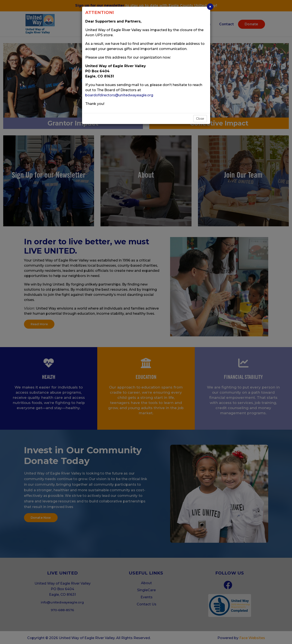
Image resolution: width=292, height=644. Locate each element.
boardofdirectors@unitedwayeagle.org (119, 95)
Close (200, 119)
